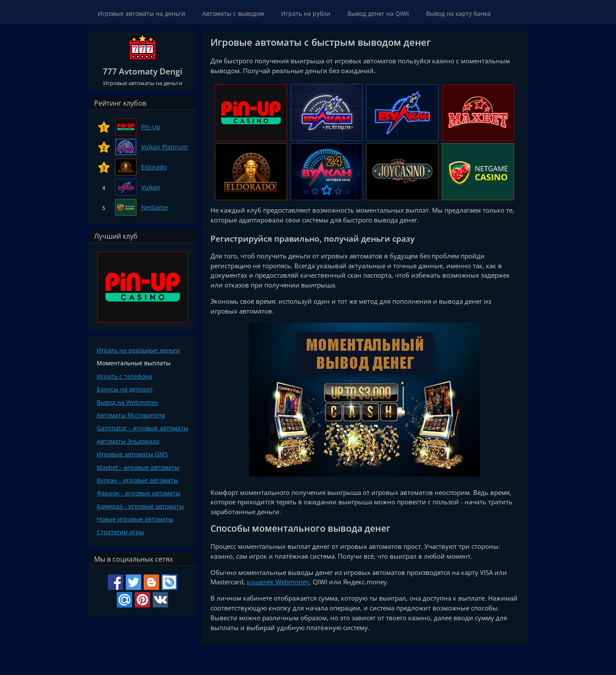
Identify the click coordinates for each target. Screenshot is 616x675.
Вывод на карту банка (458, 13)
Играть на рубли (306, 13)
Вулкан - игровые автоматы (138, 480)
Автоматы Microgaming (131, 415)
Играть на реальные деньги (138, 350)
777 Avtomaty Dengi (142, 71)
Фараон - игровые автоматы (139, 493)
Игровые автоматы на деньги (141, 13)
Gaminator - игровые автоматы (142, 428)
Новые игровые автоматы (135, 519)
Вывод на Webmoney (127, 402)
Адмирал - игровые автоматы (140, 506)
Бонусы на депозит (125, 389)
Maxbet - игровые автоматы (138, 467)
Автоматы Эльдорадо (128, 441)
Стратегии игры (120, 532)
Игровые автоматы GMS (132, 454)
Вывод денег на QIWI (378, 13)
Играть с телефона (124, 376)
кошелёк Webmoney (278, 582)
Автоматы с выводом (233, 13)
